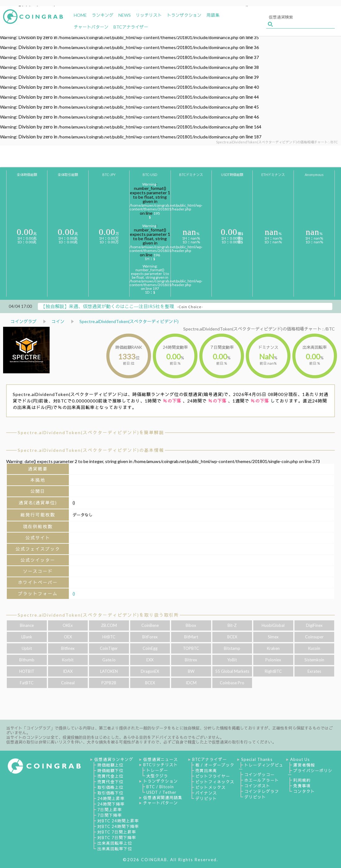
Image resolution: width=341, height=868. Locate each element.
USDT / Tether (161, 792)
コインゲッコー (259, 775)
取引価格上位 (110, 787)
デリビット (206, 798)
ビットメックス (210, 787)
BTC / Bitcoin (160, 787)
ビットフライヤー (213, 776)
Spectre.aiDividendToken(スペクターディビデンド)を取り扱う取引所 (98, 615)
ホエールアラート (262, 780)
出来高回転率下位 (115, 849)
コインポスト (257, 786)
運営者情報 (304, 765)
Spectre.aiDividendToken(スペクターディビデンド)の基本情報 (91, 450)
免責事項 (302, 786)
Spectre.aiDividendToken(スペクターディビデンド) (129, 321)
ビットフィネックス (215, 782)
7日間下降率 (110, 815)
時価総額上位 (110, 765)
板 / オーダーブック (215, 765)
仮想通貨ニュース (161, 759)
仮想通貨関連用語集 (163, 798)
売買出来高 (206, 771)
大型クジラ (157, 776)
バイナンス (206, 793)
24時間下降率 (111, 804)
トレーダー (157, 770)
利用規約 (302, 780)
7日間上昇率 (110, 810)
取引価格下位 (110, 793)
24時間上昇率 (111, 798)
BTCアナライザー (210, 759)
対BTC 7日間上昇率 (117, 832)
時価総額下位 (110, 771)
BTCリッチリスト (161, 765)
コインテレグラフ (262, 791)
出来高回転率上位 (115, 843)
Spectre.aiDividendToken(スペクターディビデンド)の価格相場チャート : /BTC (259, 329)
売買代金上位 (110, 776)
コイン (58, 321)
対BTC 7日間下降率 (117, 838)
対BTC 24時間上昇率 (118, 821)
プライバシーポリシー (310, 773)
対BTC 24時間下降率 (118, 826)
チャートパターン (161, 803)
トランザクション (161, 781)
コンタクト (304, 791)
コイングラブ (24, 321)
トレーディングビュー (261, 767)
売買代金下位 (110, 782)
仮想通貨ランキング (114, 759)
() (74, 594)
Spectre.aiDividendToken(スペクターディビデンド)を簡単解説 (91, 432)
